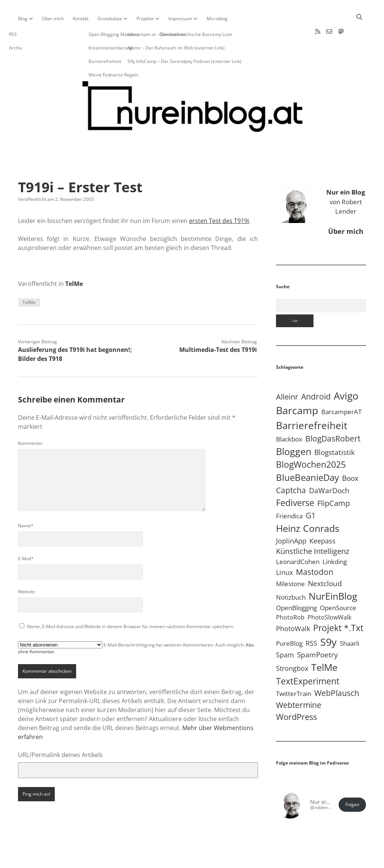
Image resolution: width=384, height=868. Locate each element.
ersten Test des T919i (219, 197)
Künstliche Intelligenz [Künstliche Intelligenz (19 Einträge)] (313, 527)
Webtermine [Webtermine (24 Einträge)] (299, 681)
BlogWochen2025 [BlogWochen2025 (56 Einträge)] (311, 441)
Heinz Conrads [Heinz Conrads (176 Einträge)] (308, 504)
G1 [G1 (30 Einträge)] (311, 491)
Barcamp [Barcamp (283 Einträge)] (297, 386)
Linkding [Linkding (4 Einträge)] (335, 538)
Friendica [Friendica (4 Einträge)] (289, 492)
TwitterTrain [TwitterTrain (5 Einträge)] (294, 670)
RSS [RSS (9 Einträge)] (311, 619)
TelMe (74, 260)
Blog (23, 19)
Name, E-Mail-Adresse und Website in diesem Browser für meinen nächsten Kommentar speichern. (130, 602)
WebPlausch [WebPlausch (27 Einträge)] (337, 669)
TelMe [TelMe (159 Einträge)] (324, 643)
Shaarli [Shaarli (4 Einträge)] (349, 619)
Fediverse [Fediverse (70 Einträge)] (295, 479)
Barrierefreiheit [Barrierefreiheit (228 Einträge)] (312, 401)
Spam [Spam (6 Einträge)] (285, 631)
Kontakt (81, 19)
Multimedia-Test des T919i (218, 326)
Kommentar (30, 419)
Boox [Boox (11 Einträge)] (350, 454)
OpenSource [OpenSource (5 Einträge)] (338, 584)
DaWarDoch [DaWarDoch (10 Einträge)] (329, 466)
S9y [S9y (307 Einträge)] (328, 618)
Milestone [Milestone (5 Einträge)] (290, 560)
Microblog (217, 19)
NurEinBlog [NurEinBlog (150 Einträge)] (333, 572)
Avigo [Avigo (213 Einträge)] (346, 372)
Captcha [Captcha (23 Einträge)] (291, 466)
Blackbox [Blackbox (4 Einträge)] (289, 415)
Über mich (53, 19)
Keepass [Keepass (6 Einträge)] (322, 517)
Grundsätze (110, 19)
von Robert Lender (346, 178)
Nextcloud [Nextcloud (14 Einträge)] (325, 559)
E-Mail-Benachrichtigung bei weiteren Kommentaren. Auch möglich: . (136, 624)
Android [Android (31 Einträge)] (316, 372)
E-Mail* (26, 535)
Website (26, 568)
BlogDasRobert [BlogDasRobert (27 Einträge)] (333, 415)
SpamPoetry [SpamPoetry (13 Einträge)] (317, 631)
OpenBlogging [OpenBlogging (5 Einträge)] (296, 584)
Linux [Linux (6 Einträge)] (284, 548)
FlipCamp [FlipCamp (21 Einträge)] (334, 479)
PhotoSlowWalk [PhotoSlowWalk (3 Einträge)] (329, 593)
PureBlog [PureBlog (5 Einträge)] (289, 619)
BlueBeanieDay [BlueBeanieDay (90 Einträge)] (307, 453)
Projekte (145, 19)
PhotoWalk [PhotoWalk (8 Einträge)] (293, 605)
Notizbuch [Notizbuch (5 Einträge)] (291, 573)
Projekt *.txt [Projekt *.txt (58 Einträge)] (338, 604)
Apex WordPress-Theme (169, 860)
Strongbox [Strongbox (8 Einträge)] (292, 644)
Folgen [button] (352, 780)
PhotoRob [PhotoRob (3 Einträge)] (290, 593)
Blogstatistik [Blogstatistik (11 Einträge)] (334, 428)
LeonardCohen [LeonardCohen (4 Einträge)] (298, 538)
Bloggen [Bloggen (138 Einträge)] (294, 427)
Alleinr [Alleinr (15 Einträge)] (287, 373)
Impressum (180, 19)
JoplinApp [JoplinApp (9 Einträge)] (291, 517)
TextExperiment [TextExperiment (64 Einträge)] (308, 657)
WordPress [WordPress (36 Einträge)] (296, 693)
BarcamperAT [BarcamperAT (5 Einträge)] (341, 388)
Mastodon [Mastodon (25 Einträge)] (315, 548)
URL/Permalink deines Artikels (60, 731)
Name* (26, 502)
